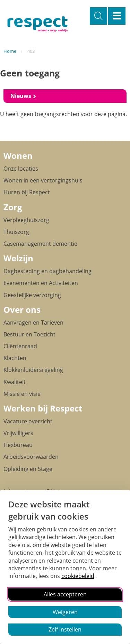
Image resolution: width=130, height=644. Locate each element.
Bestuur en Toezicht (29, 334)
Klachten (15, 358)
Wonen (18, 156)
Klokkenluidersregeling (33, 370)
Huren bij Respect (27, 192)
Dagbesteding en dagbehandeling (47, 271)
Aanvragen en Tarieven (33, 323)
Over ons (22, 309)
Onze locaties (21, 169)
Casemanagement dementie (40, 244)
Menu (117, 16)
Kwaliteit (15, 382)
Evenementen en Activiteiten (41, 283)
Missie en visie (22, 394)
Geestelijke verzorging (32, 295)
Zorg (13, 207)
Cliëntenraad (20, 346)
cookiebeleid (78, 576)
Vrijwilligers (18, 433)
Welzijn (18, 258)
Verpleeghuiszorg (26, 220)
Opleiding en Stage (28, 469)
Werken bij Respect (43, 408)
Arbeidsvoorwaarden (31, 457)
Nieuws (21, 96)
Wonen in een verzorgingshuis (43, 180)
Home (10, 51)
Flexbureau (18, 445)
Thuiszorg (16, 232)
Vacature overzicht (28, 421)
